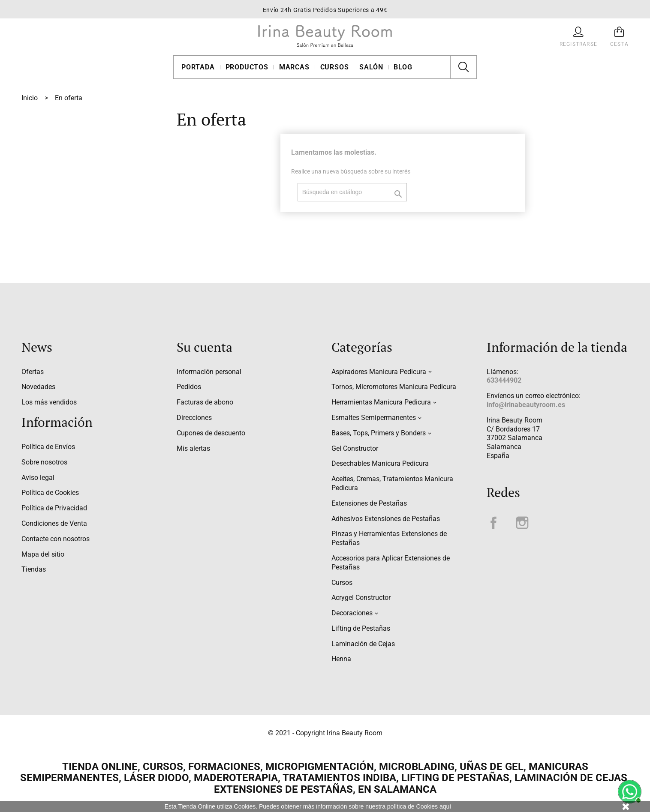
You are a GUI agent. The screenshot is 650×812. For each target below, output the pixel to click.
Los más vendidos (49, 402)
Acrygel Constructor (361, 598)
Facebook (494, 523)
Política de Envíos (48, 447)
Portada (198, 67)
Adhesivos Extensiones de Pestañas (386, 519)
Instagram (522, 523)
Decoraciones (352, 613)
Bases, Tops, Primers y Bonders (379, 433)
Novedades (38, 387)
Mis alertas (193, 448)
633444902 (504, 380)
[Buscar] (352, 192)
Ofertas (33, 372)
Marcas (294, 67)
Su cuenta (205, 347)
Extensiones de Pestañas (369, 503)
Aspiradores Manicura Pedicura (379, 372)
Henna (341, 659)
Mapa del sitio (43, 554)
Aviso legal (38, 478)
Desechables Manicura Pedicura (380, 463)
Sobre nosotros (44, 462)
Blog (403, 67)
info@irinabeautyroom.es (526, 405)
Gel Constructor (355, 448)
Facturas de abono (205, 402)
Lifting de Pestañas (361, 628)
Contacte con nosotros (56, 539)
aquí (445, 806)
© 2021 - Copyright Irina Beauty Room (325, 733)
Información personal (209, 372)
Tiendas (34, 569)
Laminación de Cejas (363, 644)
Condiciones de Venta (54, 523)
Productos (247, 67)
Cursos (335, 67)
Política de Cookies (50, 493)
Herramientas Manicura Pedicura (381, 402)
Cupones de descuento (211, 433)
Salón (371, 67)
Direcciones (194, 418)
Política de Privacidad (54, 508)
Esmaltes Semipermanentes (374, 418)
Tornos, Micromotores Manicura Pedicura (394, 387)
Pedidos (189, 387)
